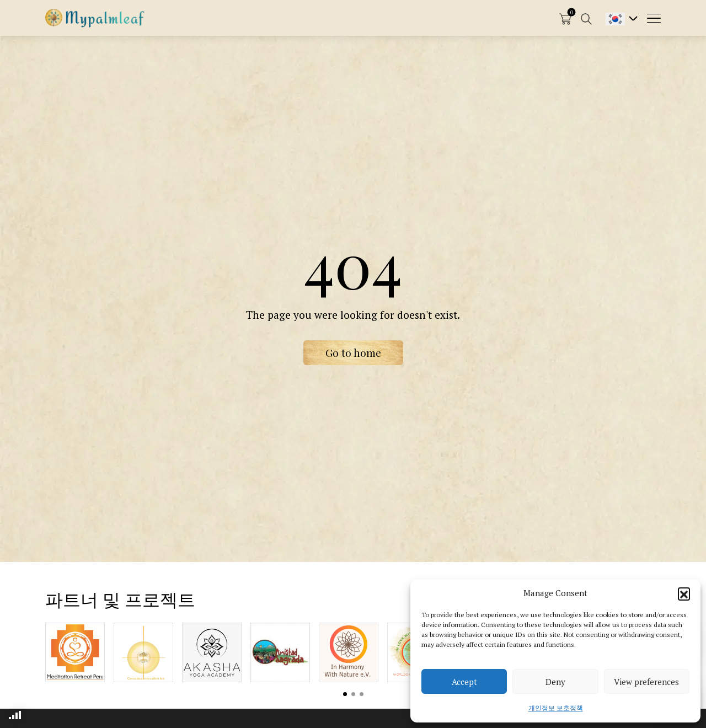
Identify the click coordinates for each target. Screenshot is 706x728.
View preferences (646, 682)
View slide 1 (345, 694)
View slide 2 (353, 694)
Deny (555, 682)
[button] (684, 593)
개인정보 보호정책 (556, 708)
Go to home (353, 352)
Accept (464, 682)
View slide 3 (362, 694)
